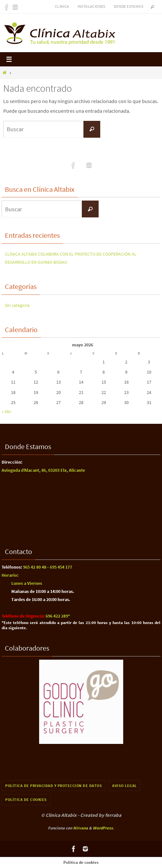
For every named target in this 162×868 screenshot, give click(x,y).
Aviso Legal (124, 786)
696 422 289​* (58, 616)
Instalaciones (92, 6)
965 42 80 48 (35, 567)
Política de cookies (26, 799)
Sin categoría (17, 305)
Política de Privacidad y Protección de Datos (54, 786)
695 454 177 (60, 567)
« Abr (6, 411)
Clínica (62, 6)
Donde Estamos (129, 6)
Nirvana (81, 828)
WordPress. (103, 828)
